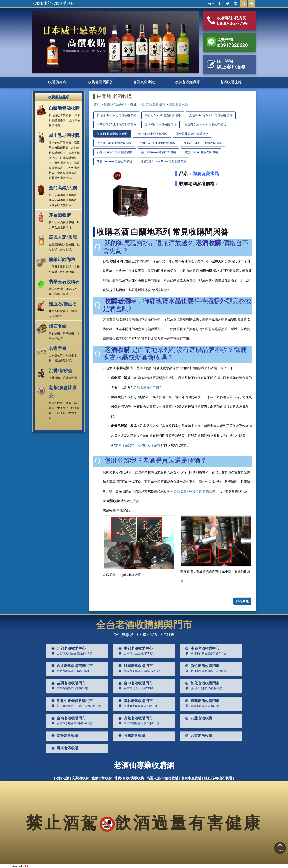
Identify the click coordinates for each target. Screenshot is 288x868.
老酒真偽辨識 (144, 82)
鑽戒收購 (68, 333)
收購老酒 (63, 778)
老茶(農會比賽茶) (63, 392)
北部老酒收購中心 (68, 648)
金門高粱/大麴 (63, 188)
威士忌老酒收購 (64, 135)
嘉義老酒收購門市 (201, 701)
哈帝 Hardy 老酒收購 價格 (152, 134)
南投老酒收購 (64, 736)
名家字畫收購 (191, 778)
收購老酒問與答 (101, 82)
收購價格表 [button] (57, 82)
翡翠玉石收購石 (64, 282)
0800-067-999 (149, 635)
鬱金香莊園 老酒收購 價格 (192, 134)
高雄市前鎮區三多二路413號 (205, 654)
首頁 (97, 104)
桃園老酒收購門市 (135, 666)
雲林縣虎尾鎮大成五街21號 (137, 706)
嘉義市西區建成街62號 (201, 706)
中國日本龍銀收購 (60, 267)
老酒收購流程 (231, 82)
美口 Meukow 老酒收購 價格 (158, 152)
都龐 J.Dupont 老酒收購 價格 (115, 152)
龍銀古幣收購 (102, 778)
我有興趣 (242, 601)
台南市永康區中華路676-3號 (71, 723)
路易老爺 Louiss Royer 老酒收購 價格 (163, 161)
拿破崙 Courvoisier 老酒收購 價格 (205, 125)
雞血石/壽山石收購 (218, 778)
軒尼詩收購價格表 (60, 115)
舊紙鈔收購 (67, 272)
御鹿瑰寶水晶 (178, 104)
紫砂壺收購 (70, 378)
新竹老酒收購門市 (201, 666)
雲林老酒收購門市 (135, 701)
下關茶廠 (60, 413)
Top (280, 847)
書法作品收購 (63, 361)
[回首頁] (252, 4)
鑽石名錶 (58, 326)
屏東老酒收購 (64, 748)
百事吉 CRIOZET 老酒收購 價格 (203, 143)
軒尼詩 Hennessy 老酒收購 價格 (117, 115)
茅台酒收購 (60, 215)
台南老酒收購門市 (68, 718)
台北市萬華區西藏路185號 (70, 671)
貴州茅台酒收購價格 (61, 222)
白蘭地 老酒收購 (115, 104)
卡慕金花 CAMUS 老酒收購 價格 (117, 125)
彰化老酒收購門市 (201, 683)
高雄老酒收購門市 (135, 718)
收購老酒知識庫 (187, 82)
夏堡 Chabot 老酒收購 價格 (201, 152)
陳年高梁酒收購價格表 (63, 200)
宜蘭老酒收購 (131, 736)
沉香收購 (54, 378)
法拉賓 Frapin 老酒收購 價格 (114, 143)
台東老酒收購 (198, 736)
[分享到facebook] (220, 4)
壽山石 (75, 311)
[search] (244, 4)
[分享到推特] (228, 4)
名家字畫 (58, 348)
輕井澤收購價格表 (60, 178)
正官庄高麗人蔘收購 (61, 244)
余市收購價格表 (67, 173)
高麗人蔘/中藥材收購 (162, 778)
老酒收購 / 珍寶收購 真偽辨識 (194, 491)
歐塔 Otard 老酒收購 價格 (160, 125)
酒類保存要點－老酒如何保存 (136, 445)
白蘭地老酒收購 (64, 108)
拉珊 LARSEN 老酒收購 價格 (158, 143)
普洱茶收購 (56, 403)
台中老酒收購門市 (135, 683)
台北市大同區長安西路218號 (71, 654)
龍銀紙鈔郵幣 (62, 260)
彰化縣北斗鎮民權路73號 (203, 688)
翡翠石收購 (56, 289)
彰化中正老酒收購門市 (71, 701)
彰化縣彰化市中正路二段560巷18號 (75, 706)
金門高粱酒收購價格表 (63, 195)
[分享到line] (236, 4)
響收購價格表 (63, 163)
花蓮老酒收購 (198, 718)
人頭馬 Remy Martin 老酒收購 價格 (211, 115)
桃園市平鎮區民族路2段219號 (139, 671)
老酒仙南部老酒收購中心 (53, 3)
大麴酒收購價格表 (60, 205)
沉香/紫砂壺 (61, 371)
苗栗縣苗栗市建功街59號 (69, 688)
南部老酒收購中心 (201, 648)
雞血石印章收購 (59, 311)
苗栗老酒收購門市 (68, 683)
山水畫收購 (56, 356)
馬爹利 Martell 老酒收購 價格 (163, 115)
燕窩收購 (66, 250)
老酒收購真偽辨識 (146, 387)
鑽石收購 (54, 333)
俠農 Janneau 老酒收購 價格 (114, 161)
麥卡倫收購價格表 (60, 143)
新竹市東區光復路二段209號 (205, 671)
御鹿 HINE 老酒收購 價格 (148, 104)
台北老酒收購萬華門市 (71, 666)
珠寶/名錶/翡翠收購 (129, 778)
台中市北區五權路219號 (135, 654)
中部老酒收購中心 (135, 648)
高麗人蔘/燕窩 (63, 237)
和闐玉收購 (61, 294)
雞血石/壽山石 (63, 304)
